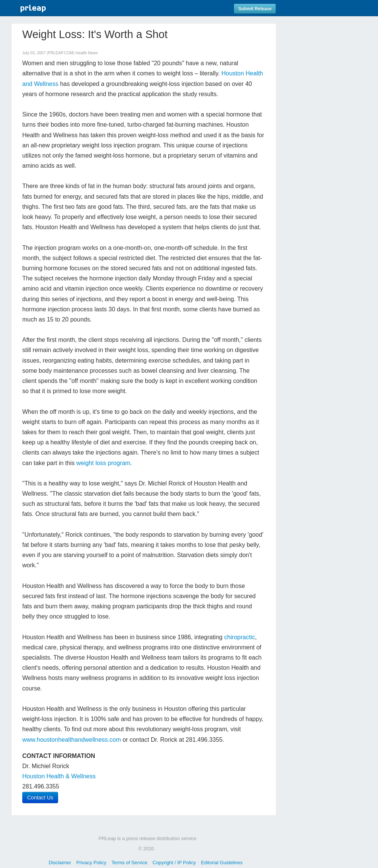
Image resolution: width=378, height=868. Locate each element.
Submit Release (255, 9)
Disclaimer (60, 863)
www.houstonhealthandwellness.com (71, 740)
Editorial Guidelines (222, 863)
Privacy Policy (91, 863)
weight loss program (103, 463)
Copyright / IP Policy (174, 863)
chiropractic (240, 637)
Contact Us (40, 798)
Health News (87, 53)
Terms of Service (129, 863)
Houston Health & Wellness (59, 776)
